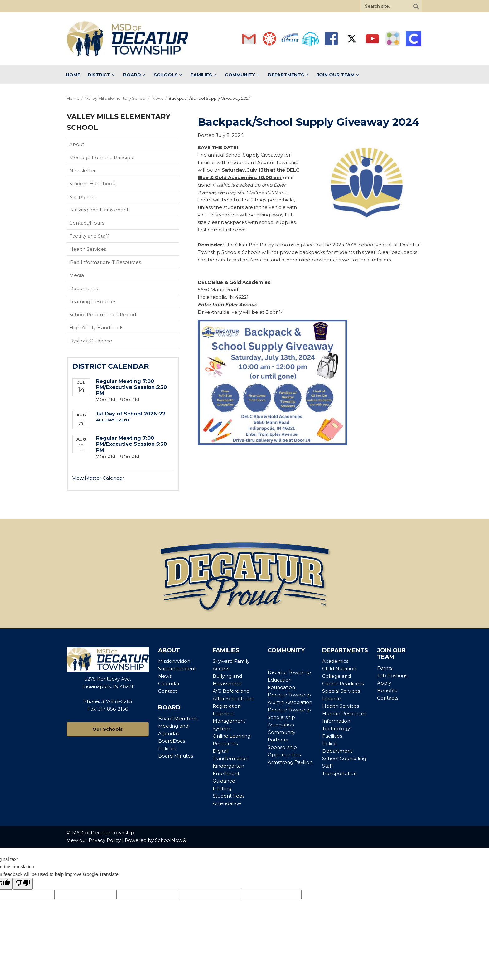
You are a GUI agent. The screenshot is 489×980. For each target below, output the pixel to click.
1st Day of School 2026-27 (131, 414)
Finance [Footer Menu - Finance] (332, 699)
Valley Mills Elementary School (116, 98)
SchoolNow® (171, 840)
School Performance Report (113, 316)
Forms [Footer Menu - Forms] (385, 668)
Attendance (227, 803)
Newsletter (82, 170)
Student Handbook (102, 185)
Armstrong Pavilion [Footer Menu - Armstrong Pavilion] (290, 762)
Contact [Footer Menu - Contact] (168, 691)
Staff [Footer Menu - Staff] (327, 766)
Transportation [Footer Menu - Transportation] (339, 773)
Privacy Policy (105, 840)
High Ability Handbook (96, 328)
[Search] (416, 6)
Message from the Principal (102, 157)
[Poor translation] (23, 884)
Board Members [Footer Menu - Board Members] (178, 718)
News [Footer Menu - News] (165, 676)
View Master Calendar (98, 478)
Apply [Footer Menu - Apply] (384, 683)
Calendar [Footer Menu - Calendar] (169, 684)
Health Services (88, 249)
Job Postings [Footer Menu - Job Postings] (392, 675)
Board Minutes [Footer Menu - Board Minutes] (176, 756)
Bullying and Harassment (99, 210)
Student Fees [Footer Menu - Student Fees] (229, 796)
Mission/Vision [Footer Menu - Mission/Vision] (174, 661)
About (77, 144)
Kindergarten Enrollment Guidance (228, 773)
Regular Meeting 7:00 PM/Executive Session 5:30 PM (131, 387)
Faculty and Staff (89, 236)
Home (73, 98)
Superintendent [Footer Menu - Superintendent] (177, 669)
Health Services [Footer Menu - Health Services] (341, 706)
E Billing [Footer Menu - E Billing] (222, 788)
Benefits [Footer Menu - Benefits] (387, 690)
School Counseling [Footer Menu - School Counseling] (344, 758)
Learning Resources (93, 301)
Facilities (332, 736)
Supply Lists (83, 197)
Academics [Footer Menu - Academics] (335, 661)
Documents (83, 288)
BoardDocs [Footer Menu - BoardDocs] (172, 741)
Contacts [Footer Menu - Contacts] (388, 698)
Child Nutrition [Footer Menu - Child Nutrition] (339, 669)
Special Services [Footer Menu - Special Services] (341, 691)
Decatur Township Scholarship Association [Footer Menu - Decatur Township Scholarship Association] (289, 717)
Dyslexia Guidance (91, 341)
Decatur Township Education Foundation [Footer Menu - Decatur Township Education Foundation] (289, 680)
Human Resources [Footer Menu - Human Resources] (344, 713)
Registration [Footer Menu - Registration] (227, 706)
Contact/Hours (87, 223)
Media (77, 275)
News (158, 98)
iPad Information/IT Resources (105, 262)
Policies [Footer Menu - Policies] (167, 748)
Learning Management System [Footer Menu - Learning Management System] (229, 721)
